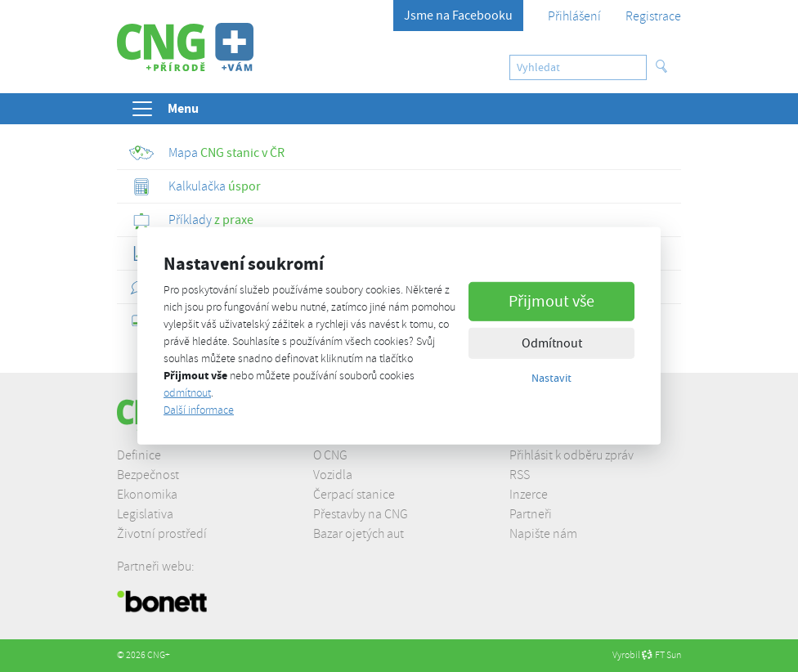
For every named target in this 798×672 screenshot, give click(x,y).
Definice (139, 455)
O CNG (330, 455)
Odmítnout (552, 343)
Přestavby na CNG (361, 514)
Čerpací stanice (354, 495)
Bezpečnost (148, 475)
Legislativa (145, 514)
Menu (164, 109)
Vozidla (333, 475)
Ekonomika (147, 495)
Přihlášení (574, 16)
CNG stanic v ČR (207, 153)
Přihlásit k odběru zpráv (572, 455)
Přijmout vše (551, 300)
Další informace (199, 410)
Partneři (531, 514)
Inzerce (529, 495)
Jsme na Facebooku (458, 16)
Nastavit (551, 377)
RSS (520, 475)
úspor (195, 186)
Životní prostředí (162, 534)
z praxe (191, 220)
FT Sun (661, 655)
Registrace (653, 16)
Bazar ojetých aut (359, 534)
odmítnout (187, 393)
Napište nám (543, 534)
